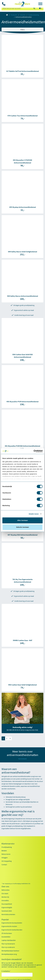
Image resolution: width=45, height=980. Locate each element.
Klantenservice (8, 844)
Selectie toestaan (23, 527)
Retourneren (6, 854)
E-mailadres (6, 971)
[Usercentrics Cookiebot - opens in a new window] (34, 451)
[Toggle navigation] (40, 4)
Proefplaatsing (7, 847)
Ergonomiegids (7, 907)
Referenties (6, 890)
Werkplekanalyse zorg (9, 954)
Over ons (5, 886)
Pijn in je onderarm (8, 947)
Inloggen (5, 858)
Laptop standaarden (9, 940)
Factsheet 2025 (7, 911)
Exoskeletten (6, 937)
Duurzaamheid (7, 904)
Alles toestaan (22, 520)
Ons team (5, 893)
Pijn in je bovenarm (8, 944)
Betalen (4, 851)
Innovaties (5, 900)
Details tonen (34, 514)
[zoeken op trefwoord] (17, 8)
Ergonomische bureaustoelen (12, 923)
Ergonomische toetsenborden (12, 930)
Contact (4, 865)
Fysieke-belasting (34, 15)
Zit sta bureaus (7, 933)
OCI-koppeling (7, 861)
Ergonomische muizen (9, 926)
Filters (22, 30)
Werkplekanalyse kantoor (10, 951)
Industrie (23, 15)
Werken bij (5, 897)
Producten (14, 15)
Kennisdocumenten (8, 914)
